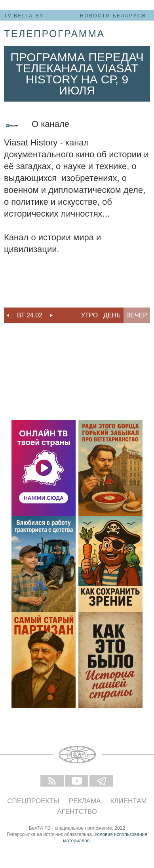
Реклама (85, 801)
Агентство (77, 812)
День (112, 315)
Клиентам (128, 801)
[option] (30, 315)
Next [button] (51, 315)
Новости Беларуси (113, 16)
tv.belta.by (24, 16)
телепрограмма (54, 34)
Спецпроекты (33, 801)
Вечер (137, 315)
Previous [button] (8, 315)
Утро (89, 315)
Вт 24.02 (30, 315)
